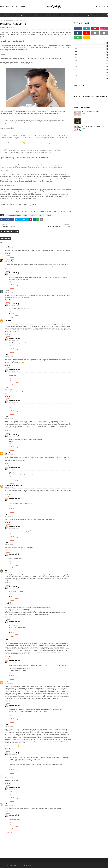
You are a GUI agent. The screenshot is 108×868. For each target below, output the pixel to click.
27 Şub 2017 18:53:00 (9, 684)
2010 (91, 78)
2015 (91, 64)
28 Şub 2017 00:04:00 (13, 663)
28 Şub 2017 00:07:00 (13, 707)
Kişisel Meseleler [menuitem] (11, 15)
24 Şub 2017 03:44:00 (9, 455)
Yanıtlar (8, 256)
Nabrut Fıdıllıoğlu (5, 28)
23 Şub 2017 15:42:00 (9, 322)
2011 (91, 75)
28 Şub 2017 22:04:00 (9, 727)
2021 (91, 46)
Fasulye (7, 570)
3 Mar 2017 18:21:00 (13, 789)
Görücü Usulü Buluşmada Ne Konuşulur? (18, 215)
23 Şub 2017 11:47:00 (9, 248)
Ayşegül (7, 453)
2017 (91, 58)
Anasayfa (2, 6)
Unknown (8, 320)
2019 (91, 52)
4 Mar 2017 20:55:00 (9, 805)
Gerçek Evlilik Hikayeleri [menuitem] (26, 15)
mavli (6, 682)
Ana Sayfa (2, 21)
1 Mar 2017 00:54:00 (13, 755)
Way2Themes (13, 865)
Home (94, 865)
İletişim (8, 6)
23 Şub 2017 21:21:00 (9, 356)
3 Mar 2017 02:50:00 (9, 778)
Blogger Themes (28, 865)
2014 (91, 67)
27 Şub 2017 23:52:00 (13, 402)
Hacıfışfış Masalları (10, 21)
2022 (91, 43)
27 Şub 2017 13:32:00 (9, 641)
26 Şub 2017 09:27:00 (9, 572)
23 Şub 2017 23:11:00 (9, 389)
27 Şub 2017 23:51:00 (13, 371)
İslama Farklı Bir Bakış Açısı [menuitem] (82, 15)
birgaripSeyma (9, 260)
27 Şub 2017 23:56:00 (13, 500)
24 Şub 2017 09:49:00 (9, 517)
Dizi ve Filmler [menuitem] (42, 15)
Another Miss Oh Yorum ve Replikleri (93, 126)
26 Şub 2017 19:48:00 (9, 605)
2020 (91, 49)
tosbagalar (8, 246)
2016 (91, 61)
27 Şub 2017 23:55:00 (13, 469)
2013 (91, 70)
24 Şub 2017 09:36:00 (9, 487)
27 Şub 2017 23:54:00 (13, 437)
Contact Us (105, 865)
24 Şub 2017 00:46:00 (9, 419)
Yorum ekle (9, 832)
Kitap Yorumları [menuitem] (98, 15)
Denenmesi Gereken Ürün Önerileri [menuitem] (61, 15)
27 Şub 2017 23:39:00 (13, 275)
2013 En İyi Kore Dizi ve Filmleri (91, 119)
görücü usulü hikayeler (35, 215)
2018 (91, 55)
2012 (91, 73)
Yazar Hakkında (16, 6)
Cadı (6, 804)
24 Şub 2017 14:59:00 (9, 544)
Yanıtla (6, 253)
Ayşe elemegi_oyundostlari (13, 486)
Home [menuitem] (2, 15)
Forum (23, 6)
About (100, 865)
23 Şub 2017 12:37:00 (9, 262)
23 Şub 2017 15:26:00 (9, 293)
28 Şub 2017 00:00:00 (13, 623)
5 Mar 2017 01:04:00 (13, 817)
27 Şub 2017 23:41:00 (13, 306)
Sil (10, 253)
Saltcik (7, 291)
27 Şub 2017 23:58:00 (13, 589)
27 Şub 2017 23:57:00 (13, 528)
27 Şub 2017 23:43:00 (13, 340)
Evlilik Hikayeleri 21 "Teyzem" (91, 112)
